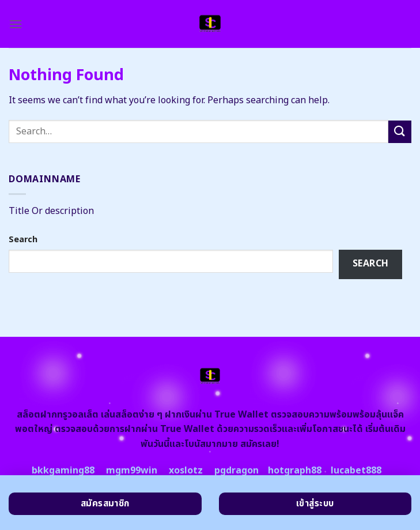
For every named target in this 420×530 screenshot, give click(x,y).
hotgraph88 (295, 471)
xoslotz (186, 471)
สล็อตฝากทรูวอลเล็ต (58, 415)
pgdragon (237, 471)
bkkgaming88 (63, 471)
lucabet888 (356, 471)
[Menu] (16, 24)
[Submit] (400, 132)
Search (23, 240)
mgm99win (132, 471)
